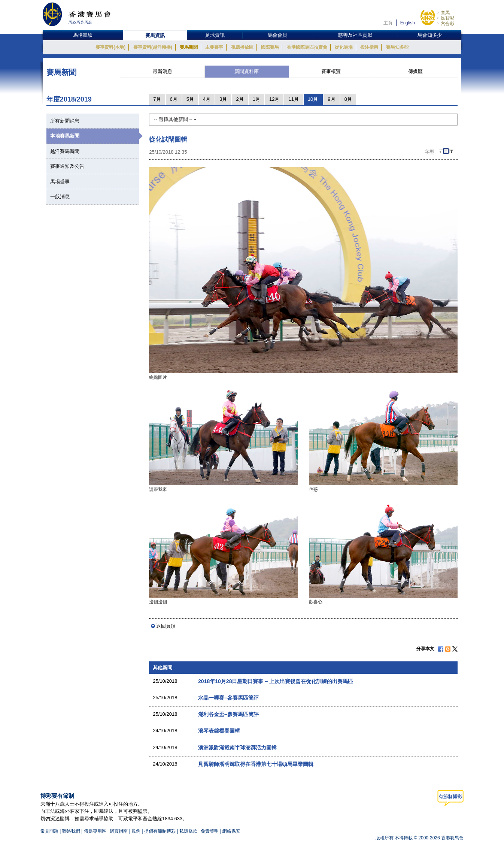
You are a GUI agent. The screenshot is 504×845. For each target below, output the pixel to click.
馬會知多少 (430, 35)
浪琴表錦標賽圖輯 (219, 731)
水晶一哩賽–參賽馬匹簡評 (228, 698)
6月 (174, 99)
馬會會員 (277, 35)
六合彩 (447, 24)
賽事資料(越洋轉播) (153, 47)
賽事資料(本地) (110, 47)
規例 (136, 831)
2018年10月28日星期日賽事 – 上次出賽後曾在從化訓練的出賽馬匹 (276, 681)
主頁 (388, 23)
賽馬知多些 (397, 47)
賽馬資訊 (155, 35)
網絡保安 (231, 831)
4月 (207, 99)
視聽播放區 (242, 47)
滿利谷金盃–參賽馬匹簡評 (228, 714)
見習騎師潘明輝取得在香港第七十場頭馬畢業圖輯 (256, 764)
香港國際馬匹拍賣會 (307, 47)
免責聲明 (210, 831)
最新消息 (163, 71)
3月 (223, 99)
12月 (274, 99)
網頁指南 (119, 831)
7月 (157, 99)
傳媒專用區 (95, 831)
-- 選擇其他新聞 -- (175, 119)
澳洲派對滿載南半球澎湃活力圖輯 (237, 748)
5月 (190, 99)
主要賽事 (214, 47)
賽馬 (445, 13)
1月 (256, 99)
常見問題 (49, 831)
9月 (331, 99)
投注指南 (369, 47)
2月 (240, 99)
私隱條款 (188, 831)
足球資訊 (215, 35)
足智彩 (447, 18)
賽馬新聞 (189, 47)
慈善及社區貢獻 (355, 35)
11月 (293, 99)
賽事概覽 (331, 71)
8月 (348, 99)
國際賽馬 (270, 47)
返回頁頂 (166, 626)
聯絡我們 (71, 831)
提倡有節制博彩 (160, 831)
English (408, 23)
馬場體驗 (83, 35)
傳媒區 (415, 71)
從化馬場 (344, 47)
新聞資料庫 (247, 71)
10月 (313, 99)
